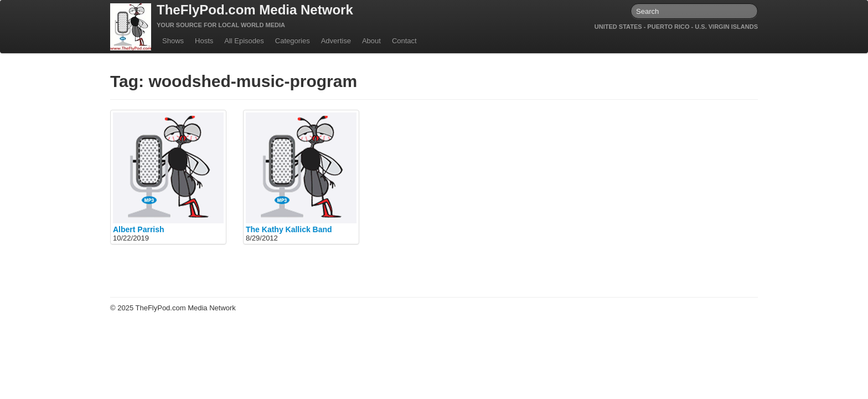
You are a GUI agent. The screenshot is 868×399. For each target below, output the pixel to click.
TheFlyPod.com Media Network (255, 10)
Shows (173, 41)
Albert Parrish (139, 229)
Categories (293, 41)
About (371, 41)
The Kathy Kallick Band (289, 229)
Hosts (204, 41)
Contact (404, 41)
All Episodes (244, 41)
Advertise (336, 41)
